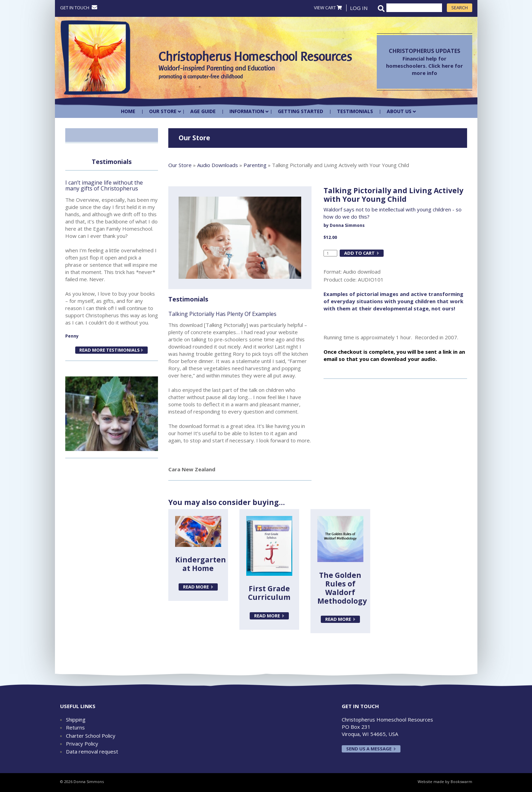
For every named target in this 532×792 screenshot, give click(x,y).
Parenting (255, 165)
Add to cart (359, 253)
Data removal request (92, 751)
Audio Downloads (218, 165)
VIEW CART (328, 8)
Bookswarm (461, 782)
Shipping (76, 719)
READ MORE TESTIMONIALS (109, 350)
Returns (75, 727)
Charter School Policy (91, 736)
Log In (359, 8)
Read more (196, 587)
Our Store (180, 165)
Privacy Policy (82, 744)
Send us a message (369, 749)
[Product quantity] (330, 253)
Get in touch (79, 8)
